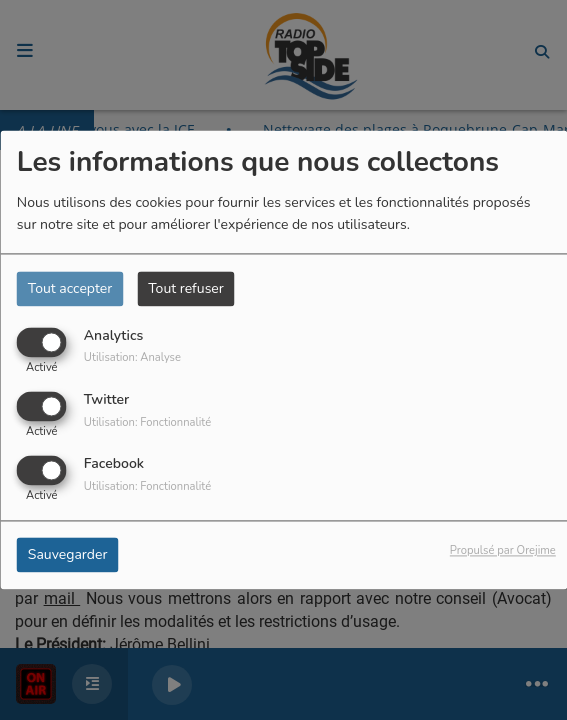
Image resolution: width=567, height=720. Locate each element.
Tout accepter (70, 288)
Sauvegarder (68, 555)
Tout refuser (186, 288)
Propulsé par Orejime (503, 551)
